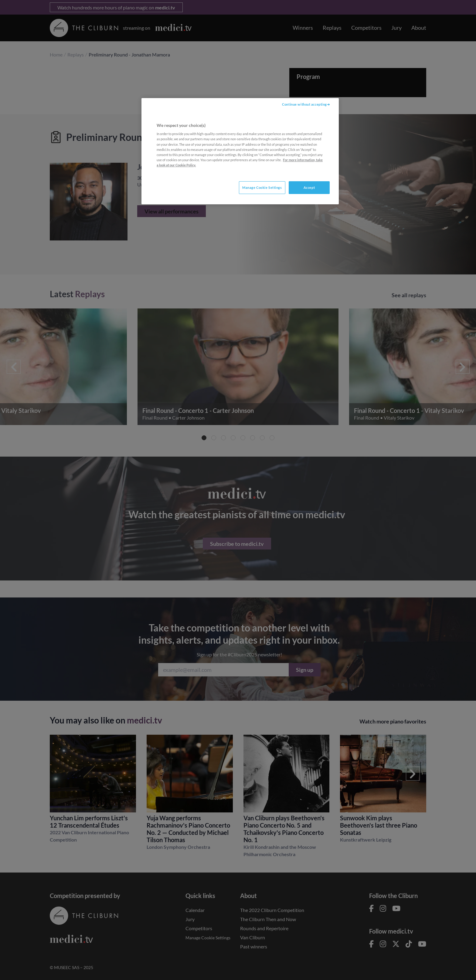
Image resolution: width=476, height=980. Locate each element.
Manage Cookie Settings (262, 187)
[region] (240, 151)
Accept (309, 187)
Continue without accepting (304, 104)
